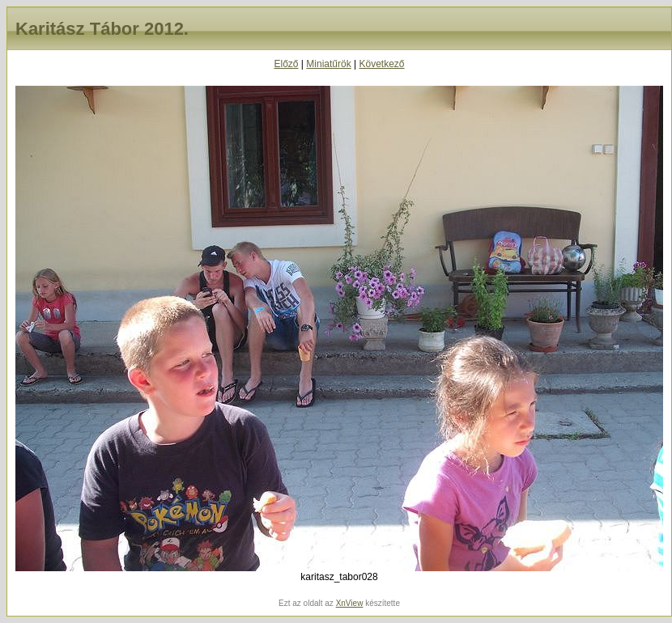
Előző (286, 64)
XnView (350, 603)
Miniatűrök (328, 64)
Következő (381, 64)
